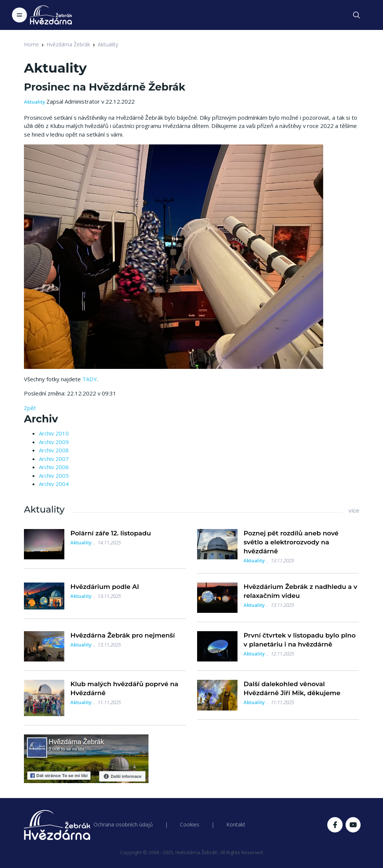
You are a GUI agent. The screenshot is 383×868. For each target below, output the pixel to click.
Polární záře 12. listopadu (111, 533)
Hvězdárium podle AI (105, 587)
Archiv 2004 (54, 484)
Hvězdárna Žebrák (68, 44)
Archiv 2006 (54, 467)
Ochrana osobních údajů (123, 824)
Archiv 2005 (54, 476)
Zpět (30, 408)
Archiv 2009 (54, 442)
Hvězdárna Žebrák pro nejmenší (122, 635)
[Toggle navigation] (19, 15)
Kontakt (236, 824)
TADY (90, 379)
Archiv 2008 (54, 450)
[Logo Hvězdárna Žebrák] (51, 15)
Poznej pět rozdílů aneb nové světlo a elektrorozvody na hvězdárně (291, 542)
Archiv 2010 (54, 433)
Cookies (190, 824)
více (354, 511)
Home (31, 44)
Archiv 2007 (54, 459)
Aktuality (108, 44)
